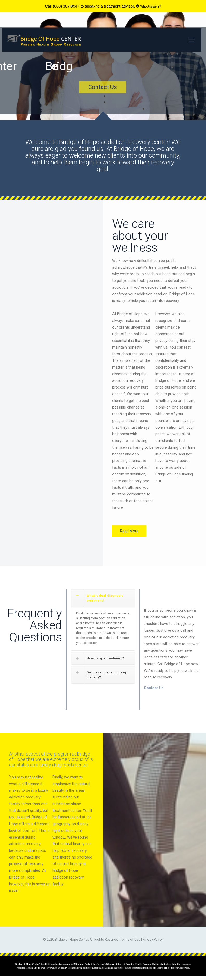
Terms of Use (131, 938)
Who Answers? (151, 6)
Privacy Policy (153, 938)
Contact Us (154, 686)
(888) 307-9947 (66, 6)
